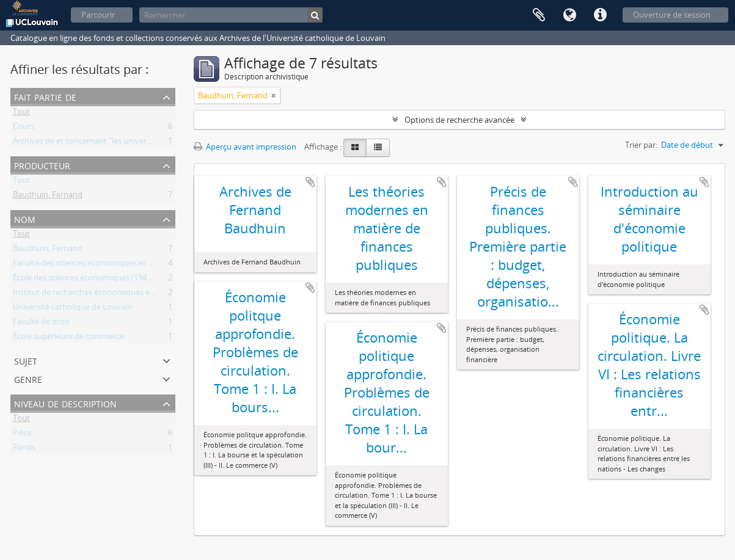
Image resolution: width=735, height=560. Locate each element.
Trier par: (641, 145)
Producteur (42, 165)
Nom (25, 218)
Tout (21, 114)
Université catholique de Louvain (72, 309)
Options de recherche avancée (459, 120)
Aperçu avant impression (245, 147)
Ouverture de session (672, 15)
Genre (28, 378)
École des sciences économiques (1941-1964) (93, 280)
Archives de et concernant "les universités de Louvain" (111, 143)
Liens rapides (600, 15)
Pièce (22, 435)
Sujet (26, 360)
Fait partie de (45, 96)
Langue (569, 15)
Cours (24, 128)
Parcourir (98, 15)
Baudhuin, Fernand (48, 197)
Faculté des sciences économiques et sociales (94, 265)
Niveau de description (65, 403)
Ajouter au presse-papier (310, 182)
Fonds (24, 449)
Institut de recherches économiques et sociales (98, 294)
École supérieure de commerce (68, 338)
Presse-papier (539, 15)
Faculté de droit (41, 324)
